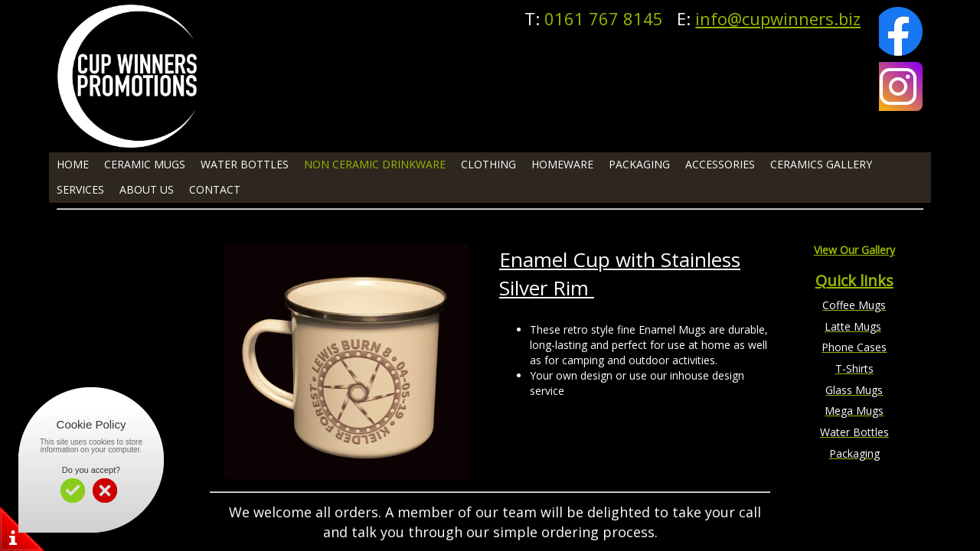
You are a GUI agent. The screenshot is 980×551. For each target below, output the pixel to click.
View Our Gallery (854, 250)
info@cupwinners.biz (778, 18)
